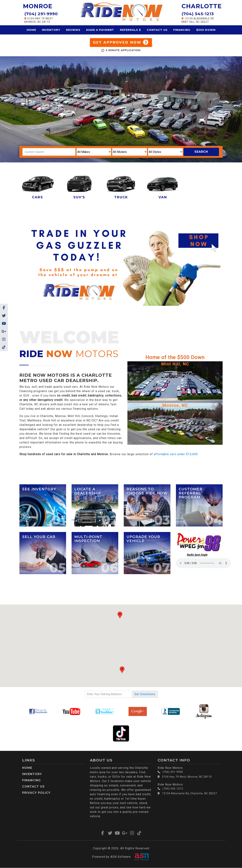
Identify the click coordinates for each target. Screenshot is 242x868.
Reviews (73, 30)
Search (201, 152)
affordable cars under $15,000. (176, 454)
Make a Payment (100, 30)
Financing (182, 30)
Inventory (51, 30)
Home (31, 30)
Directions (145, 694)
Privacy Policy (36, 793)
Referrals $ (130, 30)
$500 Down (206, 30)
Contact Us (157, 30)
